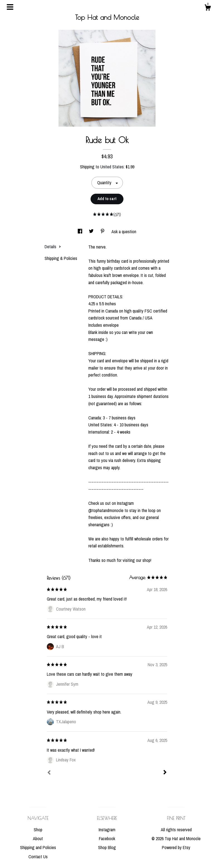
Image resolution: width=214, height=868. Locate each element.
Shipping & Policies (61, 258)
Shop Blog (107, 847)
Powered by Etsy (176, 847)
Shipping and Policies (38, 847)
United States (112, 167)
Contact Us (38, 857)
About (38, 839)
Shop (38, 830)
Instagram (107, 830)
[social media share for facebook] (81, 232)
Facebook (107, 839)
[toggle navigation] (10, 7)
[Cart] (208, 8)
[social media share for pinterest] (103, 232)
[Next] (165, 773)
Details (53, 247)
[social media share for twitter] (92, 232)
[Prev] (49, 773)
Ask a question (124, 232)
